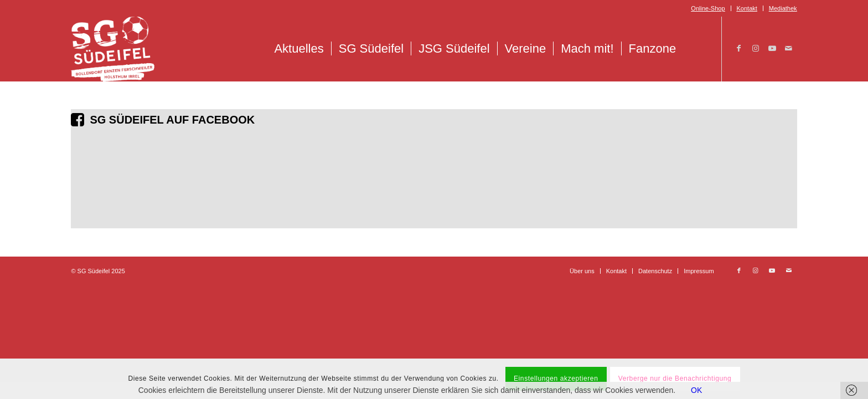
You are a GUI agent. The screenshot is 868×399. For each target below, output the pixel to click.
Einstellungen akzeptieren (556, 378)
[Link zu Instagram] (756, 48)
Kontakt (747, 8)
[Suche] (695, 49)
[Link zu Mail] (789, 48)
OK (696, 390)
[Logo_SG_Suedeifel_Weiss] (113, 49)
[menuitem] (708, 8)
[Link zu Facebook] (739, 48)
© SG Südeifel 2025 (98, 271)
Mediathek (783, 8)
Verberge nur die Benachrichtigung (675, 378)
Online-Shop (708, 8)
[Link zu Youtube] (772, 48)
